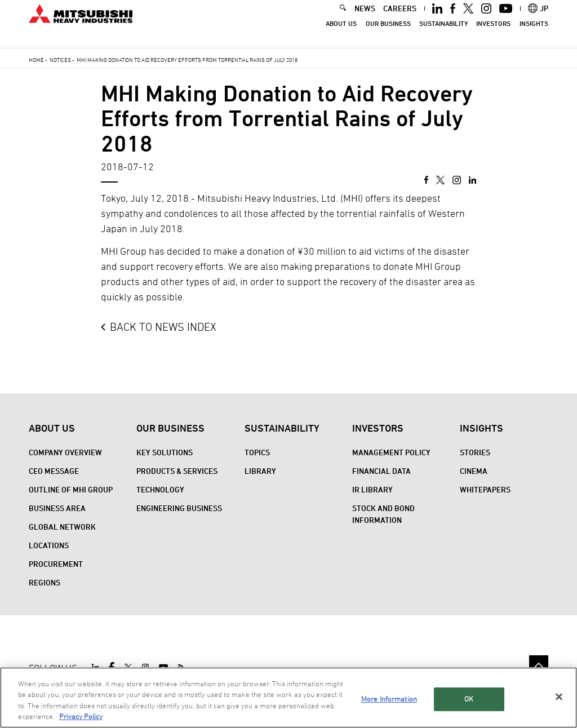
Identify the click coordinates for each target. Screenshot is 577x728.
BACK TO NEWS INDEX (163, 327)
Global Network (62, 527)
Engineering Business (179, 508)
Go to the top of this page (539, 665)
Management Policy (391, 452)
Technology (160, 489)
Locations (49, 545)
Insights (534, 34)
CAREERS (400, 19)
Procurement (56, 564)
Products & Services (177, 471)
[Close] (559, 696)
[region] (288, 698)
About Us (341, 34)
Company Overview (65, 452)
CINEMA (474, 471)
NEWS (365, 19)
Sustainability (443, 34)
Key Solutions (165, 452)
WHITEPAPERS (485, 489)
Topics (257, 452)
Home (36, 60)
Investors (493, 34)
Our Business (388, 34)
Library (260, 471)
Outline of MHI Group (71, 489)
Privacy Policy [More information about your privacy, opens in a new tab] (81, 716)
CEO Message (54, 471)
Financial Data (381, 471)
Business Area (57, 508)
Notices (60, 60)
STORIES (475, 452)
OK (469, 699)
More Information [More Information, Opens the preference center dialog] (389, 699)
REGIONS (45, 582)
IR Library (372, 489)
